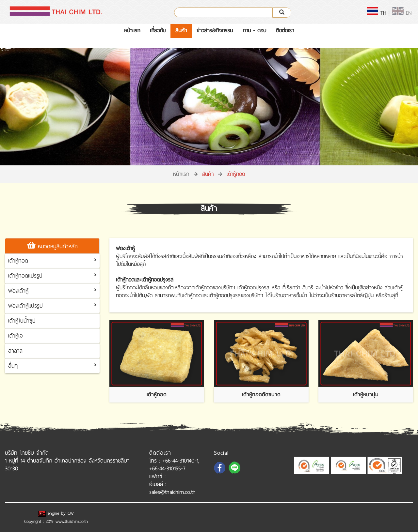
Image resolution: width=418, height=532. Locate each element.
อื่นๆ (13, 366)
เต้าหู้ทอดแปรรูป (25, 276)
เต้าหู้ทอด (18, 261)
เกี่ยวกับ (158, 30)
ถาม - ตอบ (254, 30)
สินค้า (181, 30)
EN (402, 13)
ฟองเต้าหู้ (18, 291)
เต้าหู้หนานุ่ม (366, 395)
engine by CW (56, 513)
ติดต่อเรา (285, 30)
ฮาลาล (15, 351)
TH (377, 13)
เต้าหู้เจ (16, 336)
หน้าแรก (132, 30)
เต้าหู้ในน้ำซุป (22, 321)
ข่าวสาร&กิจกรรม (215, 30)
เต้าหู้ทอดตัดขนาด (261, 395)
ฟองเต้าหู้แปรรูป (25, 306)
